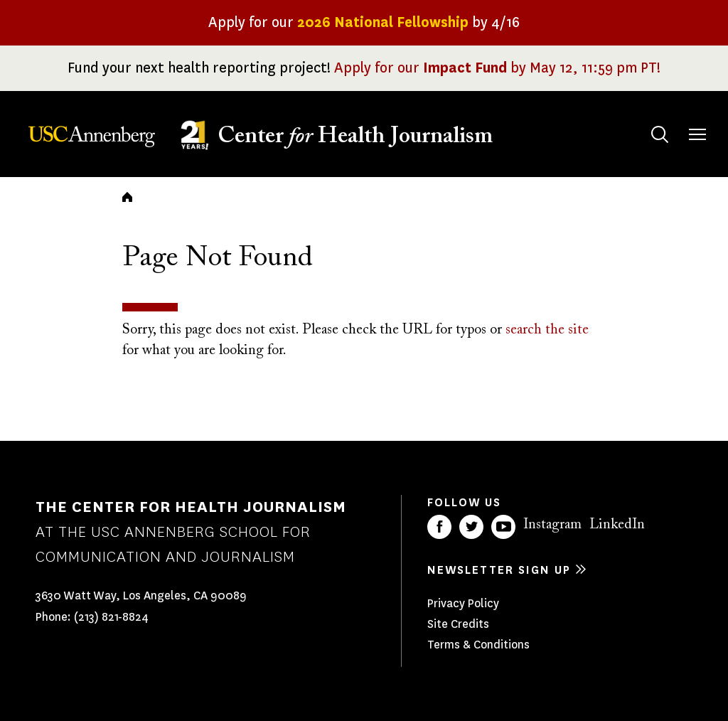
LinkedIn (617, 525)
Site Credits (458, 624)
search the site (547, 330)
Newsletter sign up (499, 570)
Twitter (471, 527)
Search (646, 121)
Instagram (552, 525)
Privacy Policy (463, 603)
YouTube (503, 527)
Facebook (439, 527)
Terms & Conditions (478, 645)
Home (127, 197)
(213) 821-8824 (111, 617)
